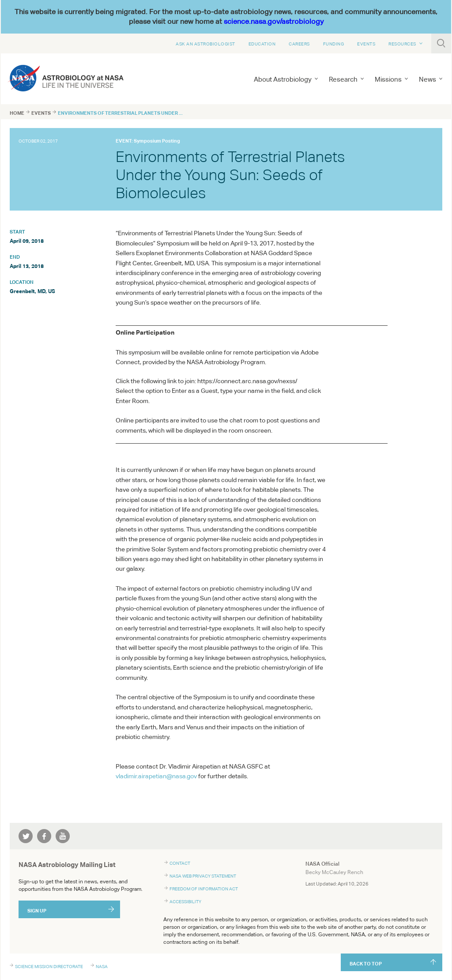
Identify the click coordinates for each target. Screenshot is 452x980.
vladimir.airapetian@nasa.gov (156, 776)
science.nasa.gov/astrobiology (274, 21)
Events (366, 44)
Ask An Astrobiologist (205, 44)
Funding (334, 44)
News (428, 79)
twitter (26, 836)
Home (17, 113)
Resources (402, 44)
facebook (44, 836)
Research (343, 79)
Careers (299, 44)
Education (262, 44)
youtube (63, 836)
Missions (388, 79)
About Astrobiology (283, 79)
